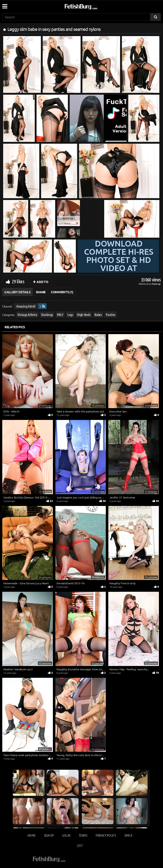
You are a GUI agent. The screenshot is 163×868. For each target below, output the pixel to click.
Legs (70, 314)
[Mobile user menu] (5, 5)
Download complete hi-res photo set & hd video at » (119, 264)
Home (31, 835)
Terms (83, 835)
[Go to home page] (89, 6)
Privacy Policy (106, 835)
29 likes (18, 281)
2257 (80, 845)
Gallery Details (17, 292)
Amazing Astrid (26, 306)
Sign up (49, 835)
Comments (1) (62, 292)
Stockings (47, 314)
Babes (98, 314)
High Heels (84, 314)
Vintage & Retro (27, 314)
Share (41, 292)
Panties (111, 314)
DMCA (128, 835)
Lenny (149, 284)
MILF (60, 314)
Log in (66, 835)
